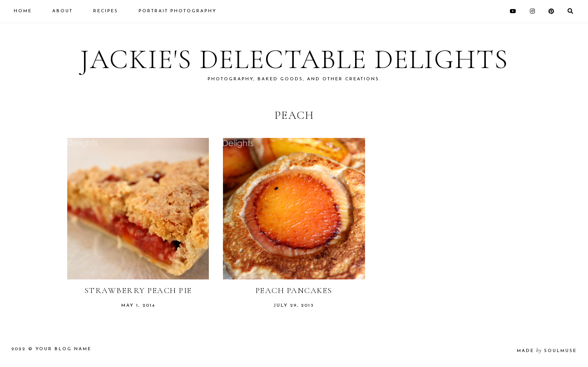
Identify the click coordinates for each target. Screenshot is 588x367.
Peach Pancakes (294, 290)
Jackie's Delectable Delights (294, 59)
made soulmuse (547, 351)
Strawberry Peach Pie (138, 290)
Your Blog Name (63, 349)
